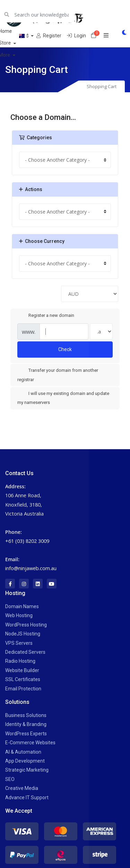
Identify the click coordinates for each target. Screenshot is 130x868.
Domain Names (22, 606)
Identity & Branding (26, 724)
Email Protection (23, 689)
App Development (25, 761)
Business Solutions (26, 715)
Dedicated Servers (25, 652)
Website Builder (22, 670)
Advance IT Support (27, 798)
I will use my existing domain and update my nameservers (63, 398)
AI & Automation (23, 752)
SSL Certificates (23, 679)
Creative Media (22, 788)
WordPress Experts (26, 734)
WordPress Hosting (26, 625)
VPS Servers (19, 643)
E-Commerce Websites (30, 743)
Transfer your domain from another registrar (58, 375)
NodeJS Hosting (23, 634)
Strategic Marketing (27, 770)
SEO (10, 779)
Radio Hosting (20, 661)
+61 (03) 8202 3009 (27, 541)
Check (65, 349)
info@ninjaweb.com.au (31, 568)
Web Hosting (19, 615)
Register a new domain (46, 315)
